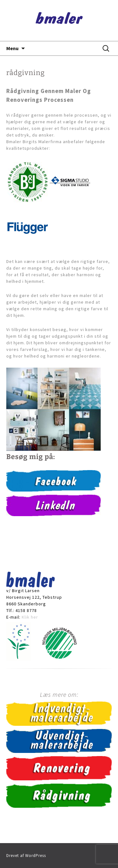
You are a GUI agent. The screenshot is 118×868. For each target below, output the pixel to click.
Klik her (30, 617)
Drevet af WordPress (26, 856)
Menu (12, 48)
